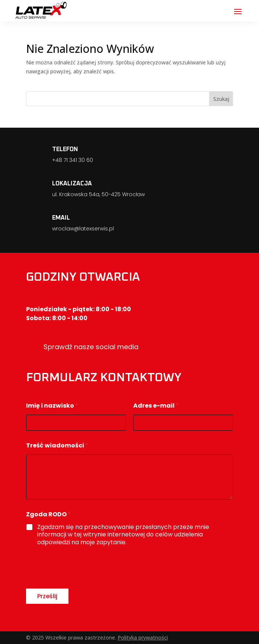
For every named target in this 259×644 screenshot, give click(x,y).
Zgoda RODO (48, 514)
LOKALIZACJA (72, 184)
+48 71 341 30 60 (73, 160)
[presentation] (83, 584)
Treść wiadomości (57, 445)
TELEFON (65, 149)
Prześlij (47, 596)
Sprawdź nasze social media (91, 347)
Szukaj (221, 99)
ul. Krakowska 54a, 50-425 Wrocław (98, 194)
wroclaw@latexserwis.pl (83, 229)
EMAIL (61, 218)
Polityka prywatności (143, 637)
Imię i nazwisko (52, 406)
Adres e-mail (156, 406)
